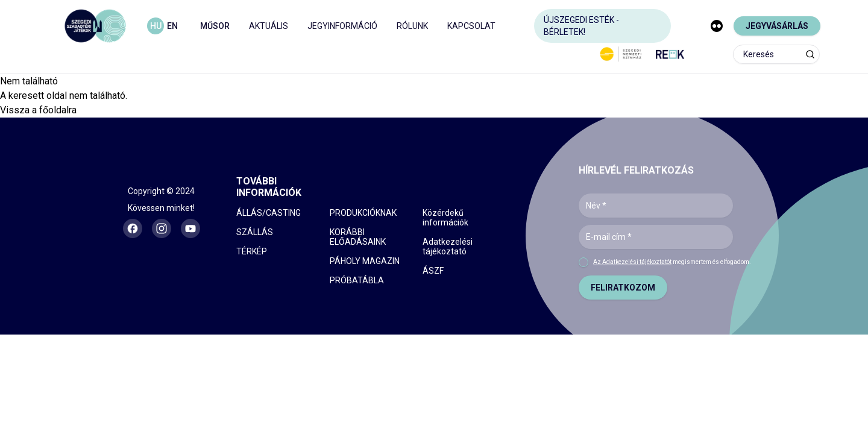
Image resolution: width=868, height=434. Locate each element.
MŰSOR (215, 26)
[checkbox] (583, 262)
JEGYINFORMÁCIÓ (342, 26)
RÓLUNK (412, 26)
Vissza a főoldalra (38, 110)
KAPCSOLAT (471, 26)
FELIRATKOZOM (623, 288)
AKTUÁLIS (269, 26)
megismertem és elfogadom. (672, 262)
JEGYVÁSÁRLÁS (777, 26)
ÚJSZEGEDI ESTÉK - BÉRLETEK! (581, 26)
